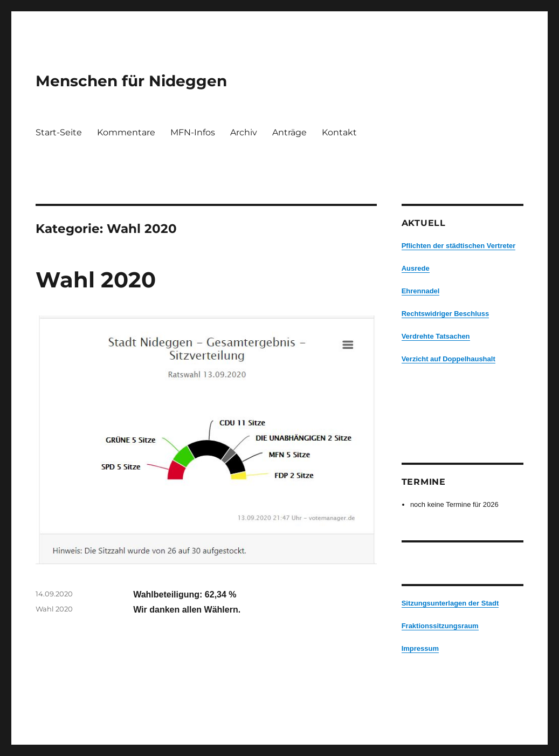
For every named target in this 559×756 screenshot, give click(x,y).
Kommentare (126, 132)
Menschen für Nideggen (131, 81)
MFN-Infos (193, 132)
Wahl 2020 (96, 280)
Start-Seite (59, 132)
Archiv (244, 132)
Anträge (289, 132)
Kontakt (339, 132)
